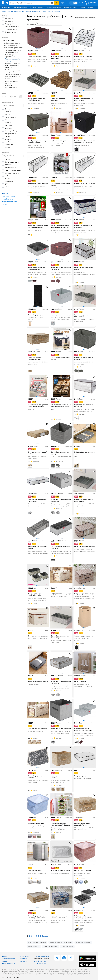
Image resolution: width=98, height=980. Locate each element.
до (14, 97)
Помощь (4, 956)
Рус (75, 3)
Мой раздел (64, 4)
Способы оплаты (7, 199)
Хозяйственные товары (21, 11)
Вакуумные (12, 77)
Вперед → (46, 936)
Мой (10, 181)
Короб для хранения (83, 942)
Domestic (12, 173)
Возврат (4, 961)
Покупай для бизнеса (53, 8)
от (6, 97)
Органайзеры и (10, 56)
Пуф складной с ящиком (37, 942)
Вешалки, (12, 63)
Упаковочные (13, 74)
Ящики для (11, 86)
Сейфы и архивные (11, 82)
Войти (63, 2)
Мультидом (13, 131)
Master (10, 117)
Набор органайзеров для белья (61, 942)
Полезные (12, 162)
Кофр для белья (34, 946)
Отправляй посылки (20, 8)
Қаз (71, 3)
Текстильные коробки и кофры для (13, 60)
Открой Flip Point (70, 8)
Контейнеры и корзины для (13, 51)
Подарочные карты (87, 8)
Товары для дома (7, 11)
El (8, 120)
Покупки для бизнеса (9, 202)
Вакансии (24, 961)
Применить (21, 97)
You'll (9, 125)
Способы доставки (8, 196)
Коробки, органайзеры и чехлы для (13, 71)
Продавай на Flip (36, 8)
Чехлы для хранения (12, 67)
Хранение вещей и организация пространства (45, 11)
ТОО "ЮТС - (14, 170)
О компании (25, 956)
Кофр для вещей (67, 946)
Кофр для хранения (50, 946)
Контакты (5, 204)
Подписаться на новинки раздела (85, 18)
